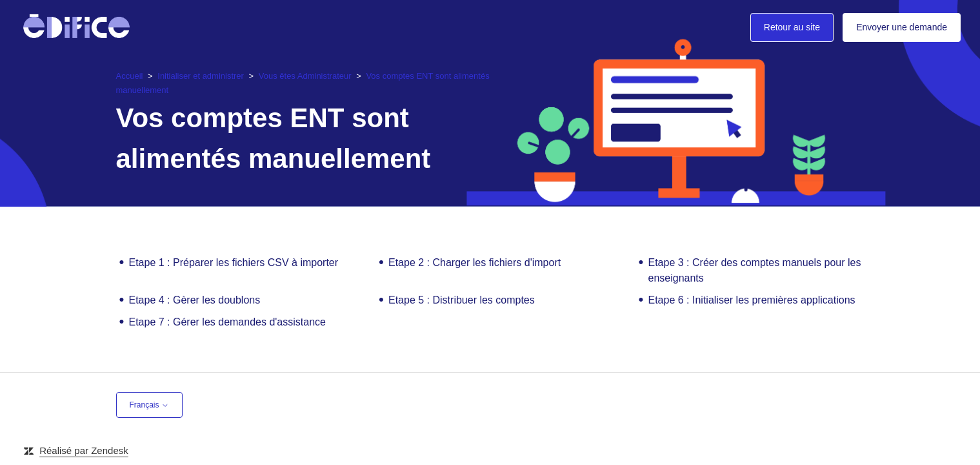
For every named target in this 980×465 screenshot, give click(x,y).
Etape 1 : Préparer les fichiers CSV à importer (234, 263)
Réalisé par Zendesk (84, 450)
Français (149, 405)
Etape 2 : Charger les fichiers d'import (475, 263)
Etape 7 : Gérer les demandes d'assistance (227, 322)
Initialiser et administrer (201, 75)
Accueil (130, 75)
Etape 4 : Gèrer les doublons (195, 300)
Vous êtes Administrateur (306, 75)
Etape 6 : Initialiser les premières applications (752, 300)
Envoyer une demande (902, 27)
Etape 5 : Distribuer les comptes (462, 300)
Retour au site (792, 27)
